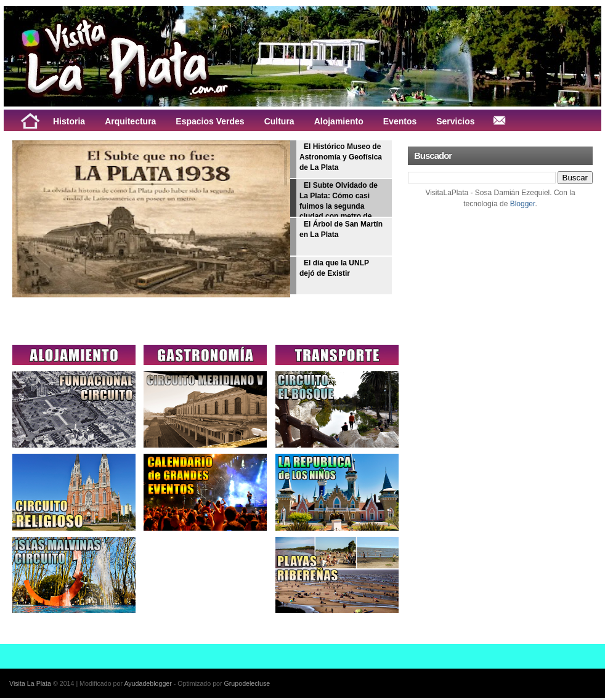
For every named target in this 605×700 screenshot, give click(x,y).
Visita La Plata (30, 683)
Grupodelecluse (247, 683)
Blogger (523, 204)
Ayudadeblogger (148, 683)
